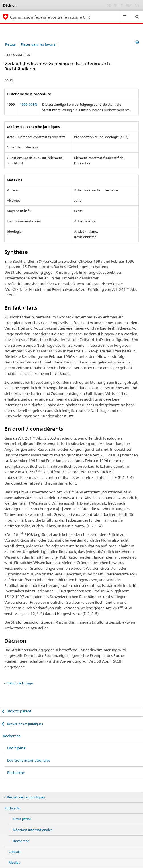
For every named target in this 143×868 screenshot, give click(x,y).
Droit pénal (17, 748)
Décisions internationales (29, 760)
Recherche (12, 736)
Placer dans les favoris (38, 44)
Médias (14, 862)
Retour (11, 44)
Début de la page (20, 683)
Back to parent (19, 711)
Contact (15, 852)
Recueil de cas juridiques (24, 724)
